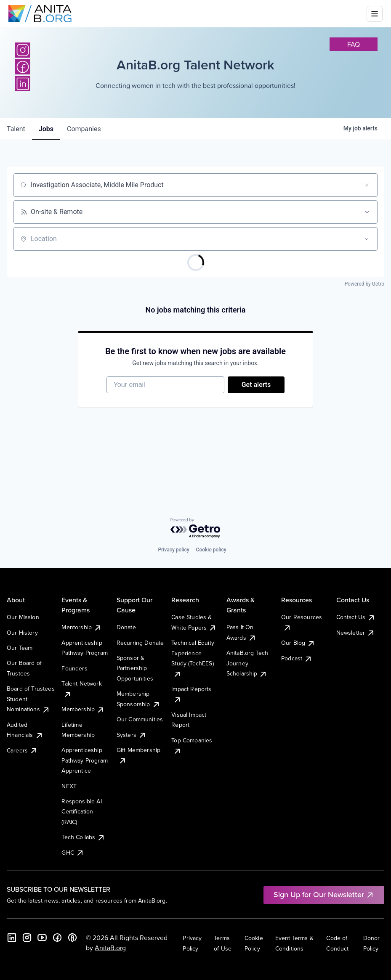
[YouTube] (42, 938)
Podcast (297, 658)
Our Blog (298, 643)
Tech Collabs (83, 837)
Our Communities (140, 719)
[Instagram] (23, 50)
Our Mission (23, 617)
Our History (22, 633)
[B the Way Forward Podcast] (72, 938)
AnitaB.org (110, 948)
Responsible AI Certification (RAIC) (81, 812)
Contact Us (356, 617)
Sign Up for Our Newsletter (324, 894)
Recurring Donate (140, 643)
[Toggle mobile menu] (375, 14)
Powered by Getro (364, 284)
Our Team (20, 648)
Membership (83, 709)
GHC (73, 853)
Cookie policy (211, 550)
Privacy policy (173, 550)
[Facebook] (57, 938)
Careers (22, 750)
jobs (46, 129)
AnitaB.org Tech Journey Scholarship (247, 663)
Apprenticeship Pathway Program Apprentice (84, 760)
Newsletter (356, 633)
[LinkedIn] (12, 938)
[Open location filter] (367, 239)
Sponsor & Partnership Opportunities (135, 668)
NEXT (69, 786)
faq (354, 44)
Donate (126, 627)
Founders (74, 668)
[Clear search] (367, 185)
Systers (132, 735)
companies (84, 129)
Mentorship (82, 627)
